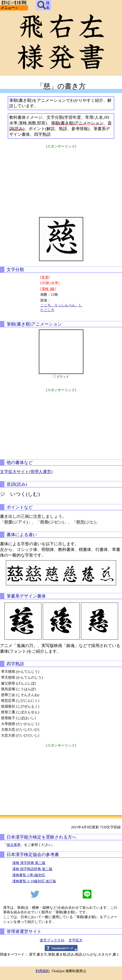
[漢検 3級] (48, 289)
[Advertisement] (61, 180)
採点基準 (14, 845)
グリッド (63, 377)
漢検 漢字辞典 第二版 (29, 863)
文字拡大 (76, 940)
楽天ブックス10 (52, 940)
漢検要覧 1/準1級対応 (29, 875)
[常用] (45, 277)
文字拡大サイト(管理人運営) (26, 472)
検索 (43, 5)
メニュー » (9, 8)
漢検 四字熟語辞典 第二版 (32, 869)
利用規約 (43, 971)
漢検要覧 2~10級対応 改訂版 (34, 881)
